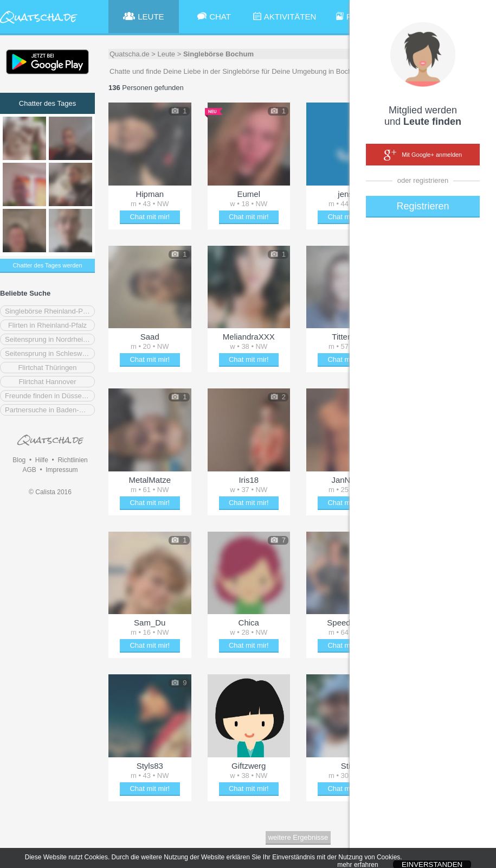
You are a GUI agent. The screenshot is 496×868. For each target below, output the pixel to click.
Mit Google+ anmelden (423, 155)
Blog (19, 460)
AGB (29, 470)
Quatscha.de (130, 54)
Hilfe (42, 460)
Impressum (62, 470)
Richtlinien (72, 460)
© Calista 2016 (50, 492)
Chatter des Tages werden (47, 265)
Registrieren (423, 206)
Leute (167, 54)
